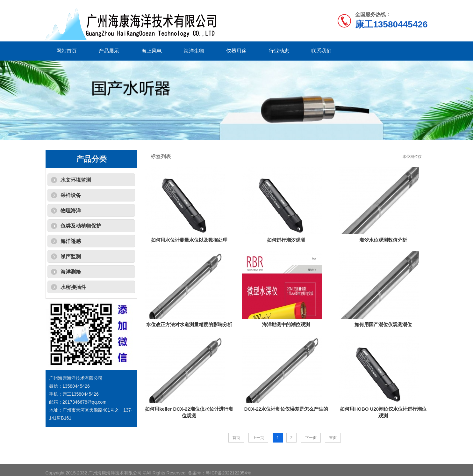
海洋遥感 (71, 241)
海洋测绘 (71, 272)
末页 (333, 438)
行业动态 (279, 51)
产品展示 (109, 51)
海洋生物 (194, 51)
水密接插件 (73, 287)
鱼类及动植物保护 (81, 226)
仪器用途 (236, 51)
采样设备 (71, 195)
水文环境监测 (76, 180)
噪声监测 (71, 256)
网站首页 (67, 51)
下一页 (311, 438)
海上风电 (152, 51)
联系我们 (321, 51)
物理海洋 (71, 211)
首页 (236, 438)
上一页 (258, 438)
